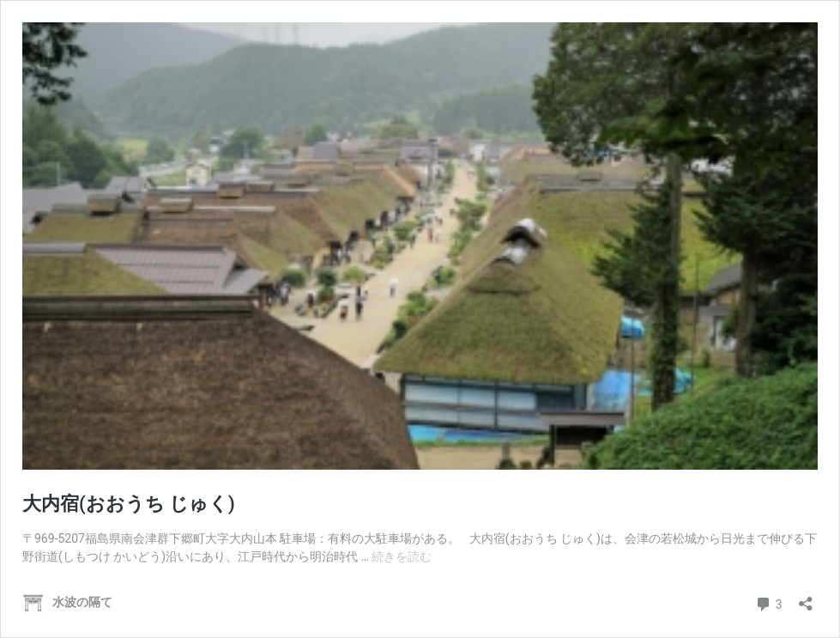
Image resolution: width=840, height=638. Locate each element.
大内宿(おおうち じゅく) (129, 504)
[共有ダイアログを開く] (806, 598)
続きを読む (402, 556)
